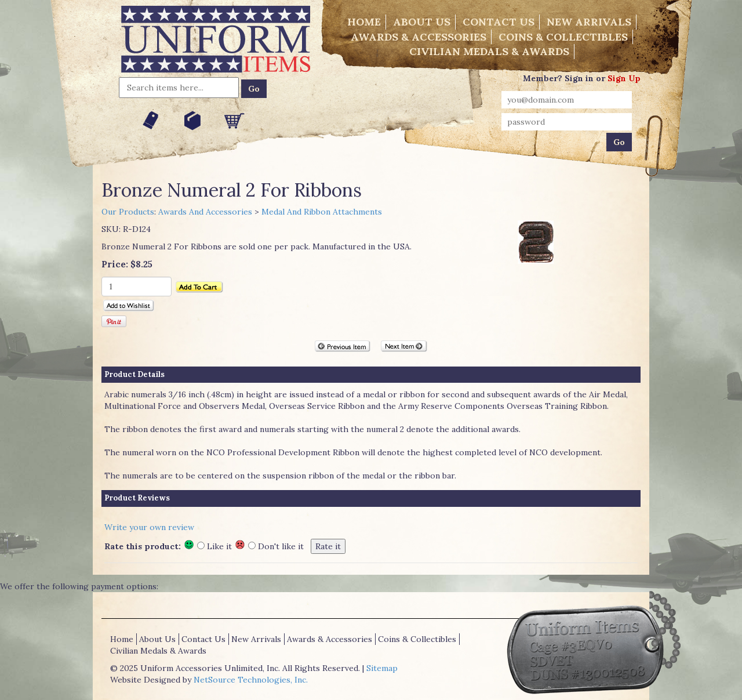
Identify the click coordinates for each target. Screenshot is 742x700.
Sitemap (382, 668)
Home (364, 22)
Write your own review (149, 527)
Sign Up (624, 78)
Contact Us (499, 22)
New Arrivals (589, 22)
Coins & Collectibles (563, 37)
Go (254, 89)
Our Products (128, 212)
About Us (422, 22)
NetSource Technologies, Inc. (251, 680)
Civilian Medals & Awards (489, 51)
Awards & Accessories (419, 37)
